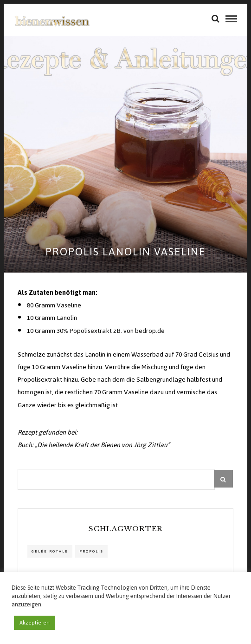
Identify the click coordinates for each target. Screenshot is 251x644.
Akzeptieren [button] (35, 623)
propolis (91, 551)
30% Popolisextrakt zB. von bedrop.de (111, 331)
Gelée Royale (50, 551)
